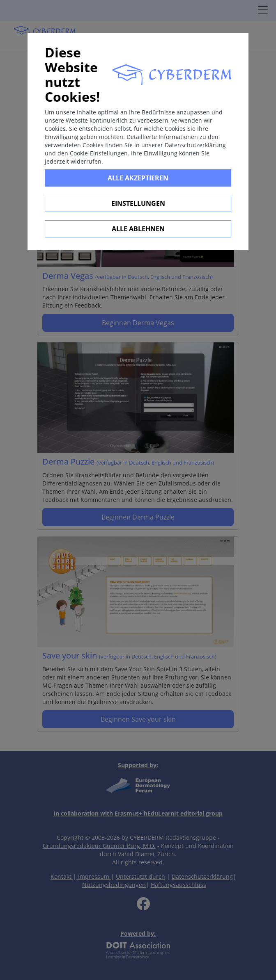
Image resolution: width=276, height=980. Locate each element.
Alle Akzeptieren (138, 178)
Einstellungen (138, 203)
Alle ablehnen (138, 229)
